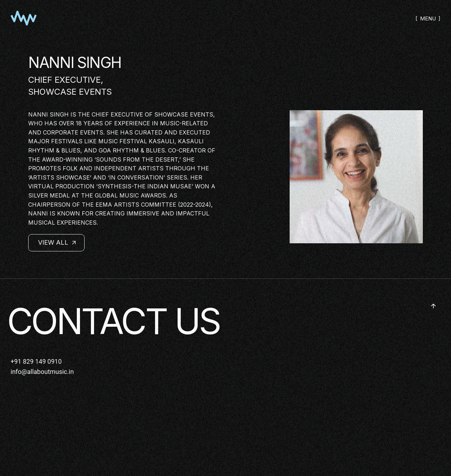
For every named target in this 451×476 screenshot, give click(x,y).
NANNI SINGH (75, 62)
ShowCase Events (184, 114)
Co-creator (187, 150)
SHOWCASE (52, 92)
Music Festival (123, 141)
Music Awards (143, 195)
